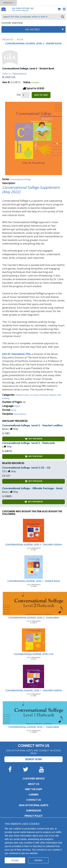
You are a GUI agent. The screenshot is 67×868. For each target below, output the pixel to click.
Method (53, 395)
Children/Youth (22, 395)
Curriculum (34, 395)
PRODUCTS (8, 39)
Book (20, 39)
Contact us (33, 800)
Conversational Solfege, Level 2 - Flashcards (28, 443)
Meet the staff (33, 789)
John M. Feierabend (14, 74)
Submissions (34, 811)
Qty (19, 95)
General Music (20, 414)
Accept (15, 860)
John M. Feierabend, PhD (16, 354)
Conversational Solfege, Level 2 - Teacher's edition (32, 425)
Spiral (14, 410)
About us (33, 784)
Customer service (33, 779)
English (17, 406)
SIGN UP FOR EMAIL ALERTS (33, 805)
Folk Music (44, 395)
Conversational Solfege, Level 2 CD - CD (26, 468)
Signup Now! (33, 759)
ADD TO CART (41, 95)
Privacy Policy (34, 816)
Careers (33, 795)
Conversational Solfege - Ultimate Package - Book (32, 488)
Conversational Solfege (20, 179)
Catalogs (8, 3)
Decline (38, 860)
